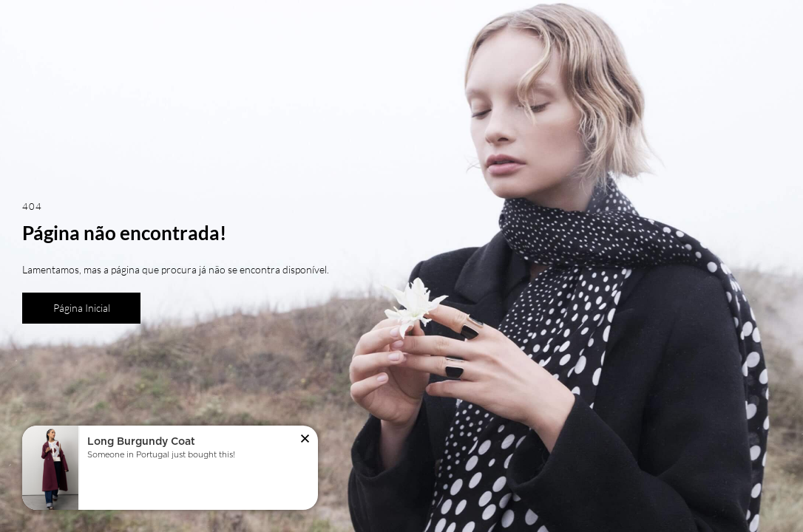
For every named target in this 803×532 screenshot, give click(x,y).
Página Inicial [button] (82, 308)
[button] (305, 440)
